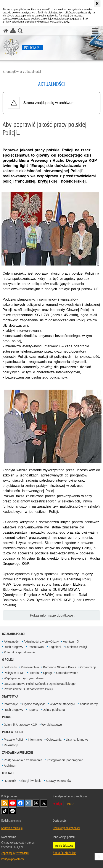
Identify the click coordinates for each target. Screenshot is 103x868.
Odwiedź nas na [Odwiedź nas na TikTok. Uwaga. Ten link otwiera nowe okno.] (5, 811)
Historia (34, 673)
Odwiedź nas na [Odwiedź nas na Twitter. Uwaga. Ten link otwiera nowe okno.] (44, 803)
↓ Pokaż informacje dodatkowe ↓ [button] (51, 615)
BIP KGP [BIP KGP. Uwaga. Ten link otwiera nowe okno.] (69, 804)
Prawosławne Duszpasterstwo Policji (28, 689)
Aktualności (33, 72)
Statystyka (10, 696)
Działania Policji (14, 634)
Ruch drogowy (14, 647)
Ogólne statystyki (34, 704)
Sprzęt (47, 673)
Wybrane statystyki (62, 704)
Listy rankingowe (77, 740)
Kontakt (8, 773)
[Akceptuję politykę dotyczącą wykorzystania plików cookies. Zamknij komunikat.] (97, 3)
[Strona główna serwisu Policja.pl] (6, 31)
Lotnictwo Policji (76, 647)
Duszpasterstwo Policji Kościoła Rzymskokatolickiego (40, 684)
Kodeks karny (89, 704)
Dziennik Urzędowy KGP (20, 725)
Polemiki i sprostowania (20, 652)
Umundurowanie (67, 673)
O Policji (8, 660)
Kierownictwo (30, 667)
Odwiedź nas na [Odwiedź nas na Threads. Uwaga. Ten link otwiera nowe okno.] (36, 803)
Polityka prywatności (13, 859)
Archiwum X (71, 641)
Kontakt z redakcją (12, 828)
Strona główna (12, 72)
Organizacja (88, 667)
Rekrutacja (11, 745)
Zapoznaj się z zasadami (15, 853)
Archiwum (10, 766)
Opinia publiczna (54, 710)
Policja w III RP (14, 673)
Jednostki (10, 667)
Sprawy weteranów (58, 781)
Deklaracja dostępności (66, 828)
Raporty (33, 710)
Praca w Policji (13, 732)
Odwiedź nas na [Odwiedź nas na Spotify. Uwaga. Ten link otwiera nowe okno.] (13, 811)
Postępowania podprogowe (65, 760)
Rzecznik (10, 781)
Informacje (11, 704)
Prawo (7, 717)
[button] (95, 31)
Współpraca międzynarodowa (24, 678)
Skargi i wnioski (31, 781)
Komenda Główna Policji (60, 667)
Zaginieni (55, 647)
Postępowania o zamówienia (23, 760)
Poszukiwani (36, 647)
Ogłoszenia (54, 740)
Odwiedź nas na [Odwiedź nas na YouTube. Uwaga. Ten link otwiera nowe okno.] (13, 803)
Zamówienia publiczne (18, 752)
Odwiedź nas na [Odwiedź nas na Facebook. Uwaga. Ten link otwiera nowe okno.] (20, 803)
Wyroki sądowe (52, 725)
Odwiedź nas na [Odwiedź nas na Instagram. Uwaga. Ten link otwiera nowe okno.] (28, 803)
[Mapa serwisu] (13, 31)
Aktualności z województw (41, 641)
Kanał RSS (5, 803)
